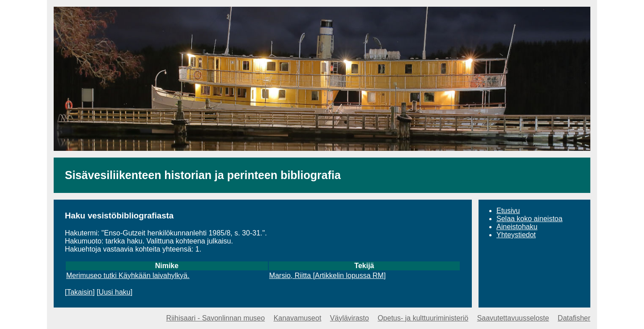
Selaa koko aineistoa (530, 219)
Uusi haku (115, 292)
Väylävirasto (350, 318)
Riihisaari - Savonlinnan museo (216, 318)
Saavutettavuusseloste (513, 318)
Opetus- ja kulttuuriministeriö (423, 318)
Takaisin (80, 292)
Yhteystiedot (516, 235)
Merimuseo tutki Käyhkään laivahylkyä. (128, 276)
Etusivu (508, 211)
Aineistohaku (517, 227)
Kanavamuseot (298, 318)
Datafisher (574, 318)
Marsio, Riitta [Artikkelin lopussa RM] (328, 276)
